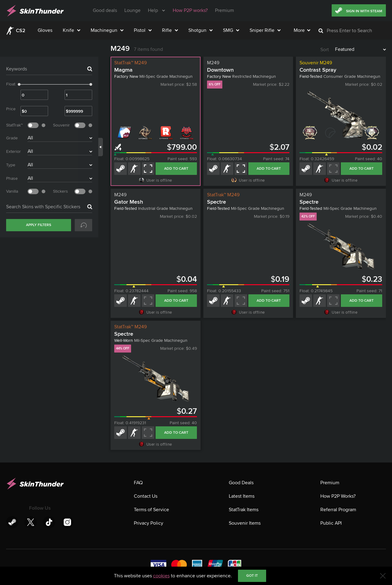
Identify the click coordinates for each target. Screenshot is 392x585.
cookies (161, 576)
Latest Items (242, 496)
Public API (331, 523)
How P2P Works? (338, 496)
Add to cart (176, 169)
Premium (330, 483)
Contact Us (146, 496)
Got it (252, 576)
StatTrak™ (14, 125)
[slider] (19, 84)
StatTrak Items (244, 510)
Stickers (60, 191)
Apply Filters (39, 225)
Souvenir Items (245, 523)
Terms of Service (151, 510)
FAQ (138, 483)
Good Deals (241, 483)
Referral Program (338, 510)
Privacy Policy (149, 523)
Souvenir (61, 125)
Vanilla (12, 191)
